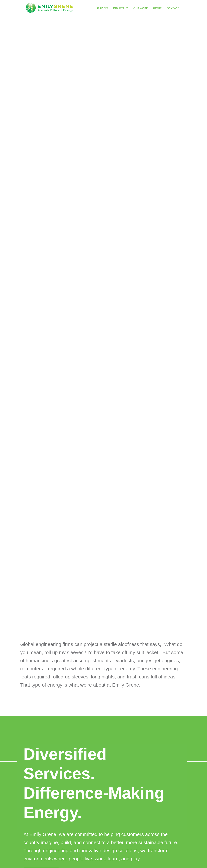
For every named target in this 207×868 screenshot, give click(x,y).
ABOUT (157, 8)
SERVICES (102, 8)
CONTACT (173, 8)
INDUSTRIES (121, 8)
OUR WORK (140, 8)
